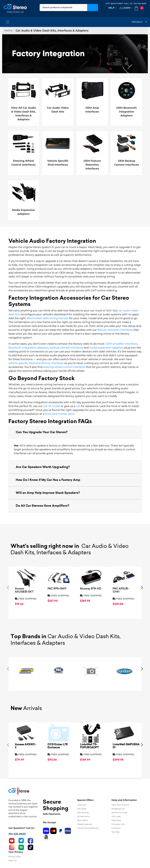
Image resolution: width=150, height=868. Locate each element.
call (78, 406)
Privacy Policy (15, 857)
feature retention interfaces (115, 330)
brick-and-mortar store (60, 414)
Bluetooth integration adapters (28, 348)
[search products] (63, 8)
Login (126, 8)
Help (111, 8)
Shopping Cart (118, 809)
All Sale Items (83, 816)
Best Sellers (83, 820)
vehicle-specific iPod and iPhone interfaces (36, 363)
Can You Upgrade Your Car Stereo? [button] (42, 432)
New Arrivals (83, 813)
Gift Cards (116, 816)
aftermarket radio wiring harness (47, 318)
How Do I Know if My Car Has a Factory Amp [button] (48, 480)
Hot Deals (82, 809)
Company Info (118, 824)
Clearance (82, 805)
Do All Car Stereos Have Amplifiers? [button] (42, 506)
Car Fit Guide (52, 406)
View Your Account (120, 805)
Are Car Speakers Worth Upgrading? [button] (43, 467)
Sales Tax (13, 860)
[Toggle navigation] (8, 22)
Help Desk (116, 820)
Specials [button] (139, 22)
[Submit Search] (93, 8)
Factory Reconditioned (88, 828)
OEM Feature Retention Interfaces (92, 165)
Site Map (116, 832)
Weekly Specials (85, 824)
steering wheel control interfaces (64, 367)
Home (8, 31)
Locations (116, 828)
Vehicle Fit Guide (119, 813)
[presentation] (8, 587)
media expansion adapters (106, 348)
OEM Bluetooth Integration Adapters (127, 112)
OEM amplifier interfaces (121, 344)
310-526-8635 (140, 4)
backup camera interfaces (66, 348)
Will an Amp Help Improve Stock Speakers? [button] (48, 493)
